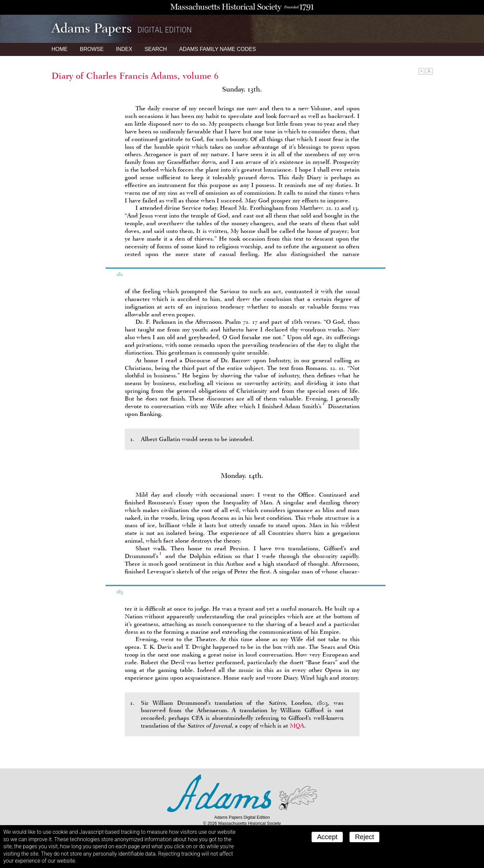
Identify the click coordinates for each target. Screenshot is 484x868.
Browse (92, 49)
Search (156, 49)
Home (60, 49)
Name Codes (218, 49)
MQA (297, 726)
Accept (327, 837)
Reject (364, 837)
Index (124, 49)
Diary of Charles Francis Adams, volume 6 (135, 76)
